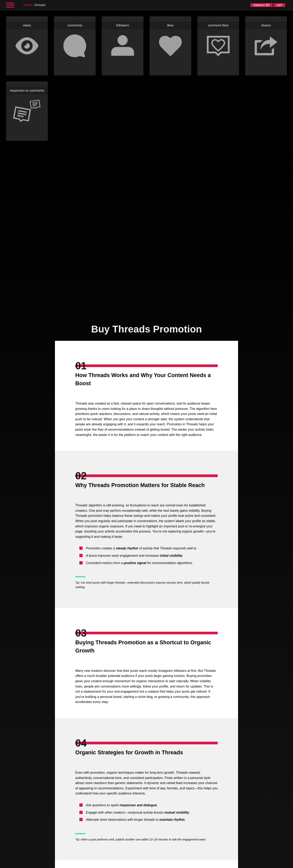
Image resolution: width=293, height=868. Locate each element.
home (27, 5)
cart (279, 5)
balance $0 (261, 5)
